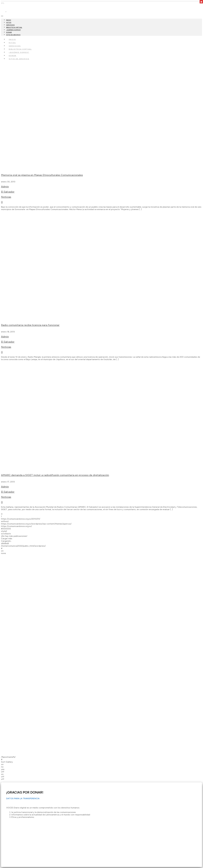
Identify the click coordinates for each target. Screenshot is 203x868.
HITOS (9, 23)
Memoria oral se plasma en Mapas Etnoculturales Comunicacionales (42, 175)
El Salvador (8, 192)
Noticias (6, 197)
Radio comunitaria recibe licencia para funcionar (30, 325)
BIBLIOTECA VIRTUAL (14, 27)
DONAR (9, 32)
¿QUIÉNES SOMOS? (14, 30)
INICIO (9, 20)
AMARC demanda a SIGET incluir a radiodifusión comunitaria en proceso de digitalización (55, 475)
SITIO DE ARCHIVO (13, 35)
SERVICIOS (10, 25)
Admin (5, 187)
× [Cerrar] (201, 2)
